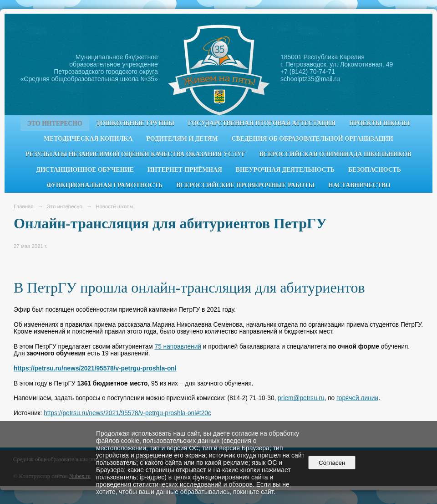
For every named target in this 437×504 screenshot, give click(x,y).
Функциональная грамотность (104, 185)
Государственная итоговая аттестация (262, 123)
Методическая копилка (88, 139)
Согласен (332, 463)
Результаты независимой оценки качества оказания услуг (135, 154)
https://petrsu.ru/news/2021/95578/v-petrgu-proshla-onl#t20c (127, 413)
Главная (24, 206)
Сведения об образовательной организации (313, 139)
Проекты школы (379, 123)
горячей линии (357, 398)
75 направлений (178, 347)
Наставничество (359, 185)
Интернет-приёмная (185, 170)
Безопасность (375, 170)
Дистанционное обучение (85, 170)
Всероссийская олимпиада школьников (335, 154)
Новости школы (114, 206)
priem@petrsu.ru (301, 398)
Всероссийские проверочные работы (245, 185)
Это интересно (55, 123)
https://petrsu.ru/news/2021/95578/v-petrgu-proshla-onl (95, 368)
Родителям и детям (182, 139)
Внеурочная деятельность (285, 170)
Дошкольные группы (135, 123)
